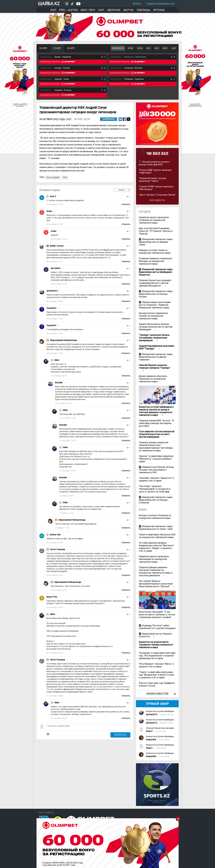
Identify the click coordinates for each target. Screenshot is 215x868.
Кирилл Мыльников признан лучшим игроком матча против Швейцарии (156, 327)
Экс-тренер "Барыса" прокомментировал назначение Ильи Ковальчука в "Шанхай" (156, 584)
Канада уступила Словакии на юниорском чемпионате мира (155, 517)
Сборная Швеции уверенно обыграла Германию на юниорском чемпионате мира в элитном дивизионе (156, 571)
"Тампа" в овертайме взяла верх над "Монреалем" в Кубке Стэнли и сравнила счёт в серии (156, 675)
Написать (120, 735)
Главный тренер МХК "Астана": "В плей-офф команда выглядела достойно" (156, 423)
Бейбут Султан (57, 246)
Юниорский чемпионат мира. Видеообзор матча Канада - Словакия (156, 500)
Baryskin (59, 383)
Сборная (114, 10)
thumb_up (128, 197)
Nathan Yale (55, 535)
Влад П (149, 731)
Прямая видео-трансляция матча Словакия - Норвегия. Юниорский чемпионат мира (155, 305)
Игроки (159, 10)
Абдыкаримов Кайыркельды (63, 340)
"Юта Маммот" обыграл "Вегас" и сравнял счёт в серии (156, 665)
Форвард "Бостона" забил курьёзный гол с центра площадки (157, 627)
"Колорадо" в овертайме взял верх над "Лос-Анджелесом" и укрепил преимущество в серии (157, 656)
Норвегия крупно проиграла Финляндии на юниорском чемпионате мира (154, 559)
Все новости (157, 200)
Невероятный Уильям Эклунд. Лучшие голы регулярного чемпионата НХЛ (157, 470)
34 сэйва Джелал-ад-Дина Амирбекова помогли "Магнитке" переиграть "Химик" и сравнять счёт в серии (156, 547)
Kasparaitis (151, 740)
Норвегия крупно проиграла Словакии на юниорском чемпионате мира (154, 220)
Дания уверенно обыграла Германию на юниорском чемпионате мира (153, 379)
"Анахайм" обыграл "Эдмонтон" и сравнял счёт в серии (156, 479)
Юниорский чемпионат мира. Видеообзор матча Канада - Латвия (156, 294)
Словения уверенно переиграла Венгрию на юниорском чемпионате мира (156, 261)
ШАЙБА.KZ (49, 4)
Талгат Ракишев (57, 549)
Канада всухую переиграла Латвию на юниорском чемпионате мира (153, 316)
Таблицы (143, 10)
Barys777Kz (52, 597)
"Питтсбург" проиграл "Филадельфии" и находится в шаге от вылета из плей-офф (155, 489)
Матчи (128, 10)
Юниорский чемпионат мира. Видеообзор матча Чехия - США (156, 528)
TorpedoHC (51, 308)
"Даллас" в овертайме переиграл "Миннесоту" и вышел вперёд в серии (156, 459)
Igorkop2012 (52, 291)
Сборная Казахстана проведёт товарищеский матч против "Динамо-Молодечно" (155, 283)
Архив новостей (157, 694)
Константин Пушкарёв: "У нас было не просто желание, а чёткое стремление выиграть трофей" (157, 615)
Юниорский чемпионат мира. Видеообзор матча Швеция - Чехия (156, 242)
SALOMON (55, 268)
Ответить (126, 204)
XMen (57, 360)
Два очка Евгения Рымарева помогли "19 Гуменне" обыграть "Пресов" (156, 231)
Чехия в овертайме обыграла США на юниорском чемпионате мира (157, 536)
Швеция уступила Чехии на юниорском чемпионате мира (155, 252)
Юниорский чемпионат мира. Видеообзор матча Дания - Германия (156, 357)
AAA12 (53, 196)
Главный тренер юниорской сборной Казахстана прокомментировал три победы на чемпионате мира (156, 447)
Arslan (49, 211)
